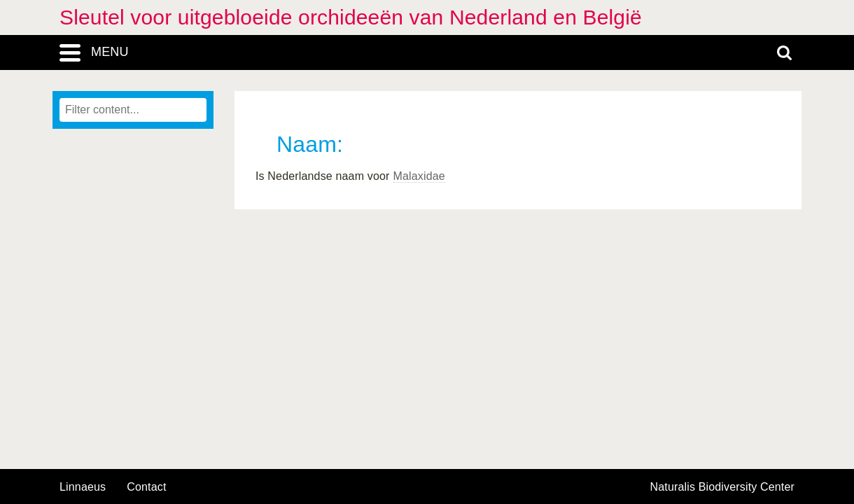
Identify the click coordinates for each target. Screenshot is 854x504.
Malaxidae (419, 176)
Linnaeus (83, 487)
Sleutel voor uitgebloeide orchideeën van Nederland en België (351, 17)
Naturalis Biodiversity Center (723, 487)
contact (146, 487)
